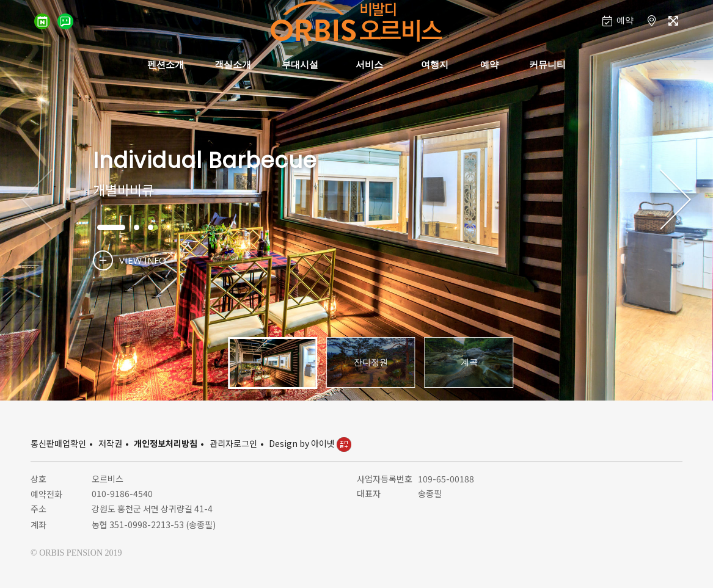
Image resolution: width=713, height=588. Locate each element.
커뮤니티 (547, 64)
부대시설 (300, 64)
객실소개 (233, 64)
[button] (675, 200)
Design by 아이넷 (310, 443)
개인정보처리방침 (166, 443)
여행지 (435, 64)
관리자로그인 (233, 443)
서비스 (369, 64)
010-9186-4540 (122, 493)
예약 (489, 64)
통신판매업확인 (58, 443)
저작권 (110, 443)
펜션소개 (166, 64)
